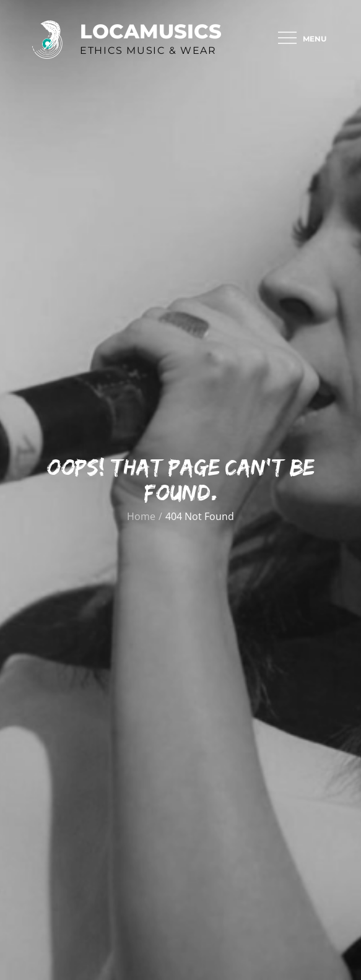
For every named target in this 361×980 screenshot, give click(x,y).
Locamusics (151, 31)
